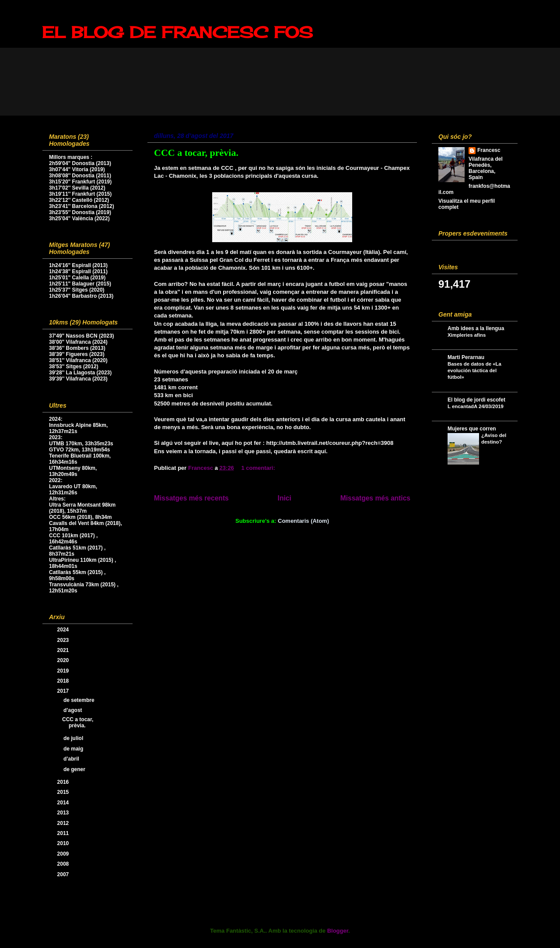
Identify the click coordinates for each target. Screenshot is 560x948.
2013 (64, 813)
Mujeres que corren (472, 429)
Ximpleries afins (467, 335)
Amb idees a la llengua (476, 328)
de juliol (74, 738)
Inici (285, 498)
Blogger (338, 931)
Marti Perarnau (466, 357)
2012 (64, 823)
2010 (64, 843)
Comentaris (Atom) (303, 521)
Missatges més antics (375, 498)
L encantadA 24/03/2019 (476, 406)
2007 (64, 874)
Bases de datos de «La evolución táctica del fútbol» (474, 370)
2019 (64, 671)
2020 (64, 660)
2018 (64, 681)
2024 (64, 630)
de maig (74, 749)
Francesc (489, 150)
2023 (64, 640)
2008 (64, 864)
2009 (64, 854)
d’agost (73, 710)
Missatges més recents (191, 498)
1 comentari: (259, 468)
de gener (75, 769)
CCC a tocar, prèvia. (196, 153)
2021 (64, 650)
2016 (64, 782)
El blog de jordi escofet (476, 400)
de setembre (80, 700)
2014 (64, 803)
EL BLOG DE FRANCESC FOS (177, 32)
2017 (64, 691)
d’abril (72, 759)
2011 (64, 833)
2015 (64, 792)
